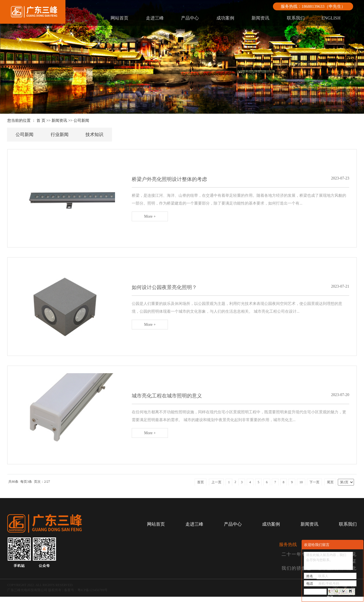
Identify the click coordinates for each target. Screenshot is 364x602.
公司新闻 (81, 121)
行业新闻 (60, 134)
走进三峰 (155, 18)
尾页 (330, 487)
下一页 (314, 487)
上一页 (216, 487)
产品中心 (190, 18)
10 (301, 487)
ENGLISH (331, 18)
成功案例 (225, 18)
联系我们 (296, 18)
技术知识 (94, 134)
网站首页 (119, 18)
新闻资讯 (260, 18)
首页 (201, 487)
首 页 (41, 121)
